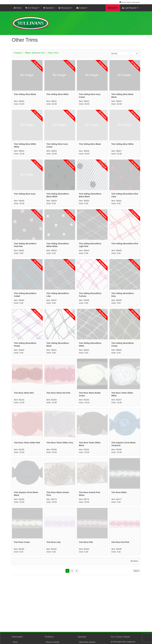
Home (18, 8)
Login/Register (130, 8)
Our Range (32, 8)
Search (113, 8)
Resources (65, 8)
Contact (82, 8)
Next (137, 571)
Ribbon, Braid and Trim (35, 53)
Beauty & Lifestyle (52, 642)
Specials (49, 8)
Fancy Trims (53, 53)
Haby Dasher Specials (87, 642)
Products (18, 53)
